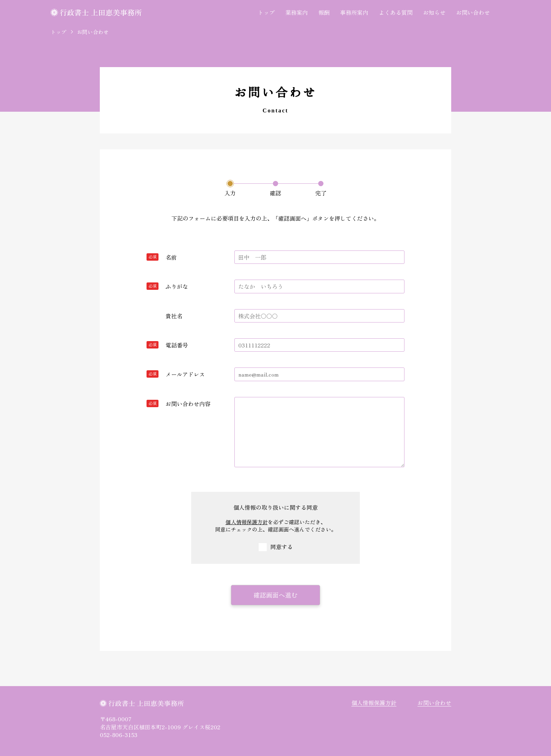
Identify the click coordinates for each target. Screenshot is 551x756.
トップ (266, 12)
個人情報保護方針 (247, 522)
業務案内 (297, 12)
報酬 (324, 12)
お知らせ (434, 12)
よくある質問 (396, 12)
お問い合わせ (473, 12)
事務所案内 (354, 12)
